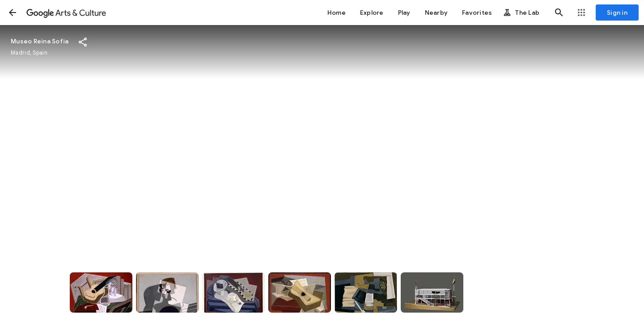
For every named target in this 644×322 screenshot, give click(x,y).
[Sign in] (617, 13)
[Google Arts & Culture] (66, 13)
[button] (13, 13)
